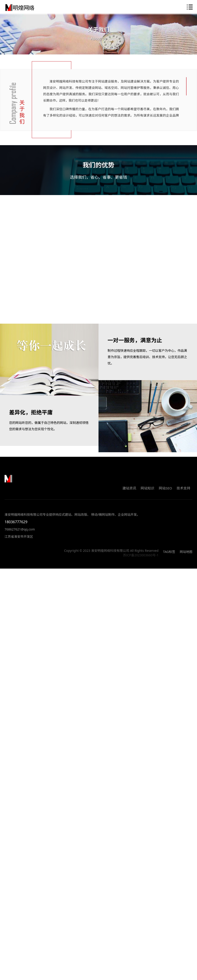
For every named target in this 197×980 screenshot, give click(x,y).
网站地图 (186, 556)
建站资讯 (129, 492)
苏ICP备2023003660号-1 (141, 559)
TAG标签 (169, 556)
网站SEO (165, 492)
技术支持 (183, 492)
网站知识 (148, 492)
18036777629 (16, 526)
